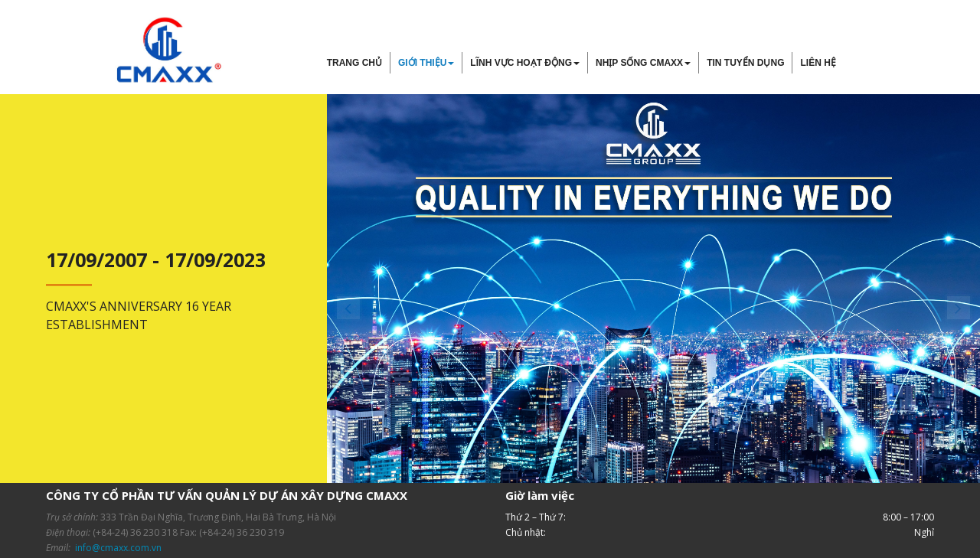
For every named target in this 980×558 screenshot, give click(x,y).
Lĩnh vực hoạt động (525, 63)
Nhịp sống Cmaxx (643, 63)
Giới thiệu (426, 63)
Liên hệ (818, 63)
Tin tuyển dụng (745, 63)
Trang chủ (354, 63)
